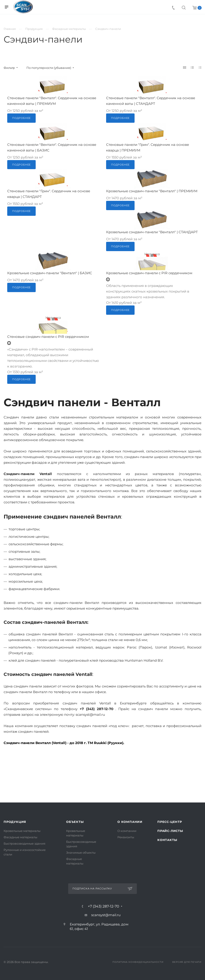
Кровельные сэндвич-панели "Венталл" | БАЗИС (50, 273)
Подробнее (21, 118)
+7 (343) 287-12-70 (104, 906)
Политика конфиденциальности (138, 962)
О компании (130, 822)
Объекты (75, 822)
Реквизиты (126, 837)
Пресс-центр (170, 822)
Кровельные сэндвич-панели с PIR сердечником (149, 273)
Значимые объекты (81, 853)
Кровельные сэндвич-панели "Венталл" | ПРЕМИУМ (152, 191)
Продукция (15, 822)
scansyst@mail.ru (106, 915)
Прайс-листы (170, 831)
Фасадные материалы (20, 837)
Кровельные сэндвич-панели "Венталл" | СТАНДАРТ (152, 232)
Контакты (167, 840)
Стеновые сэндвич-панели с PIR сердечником (48, 337)
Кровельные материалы (22, 831)
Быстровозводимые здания (24, 843)
